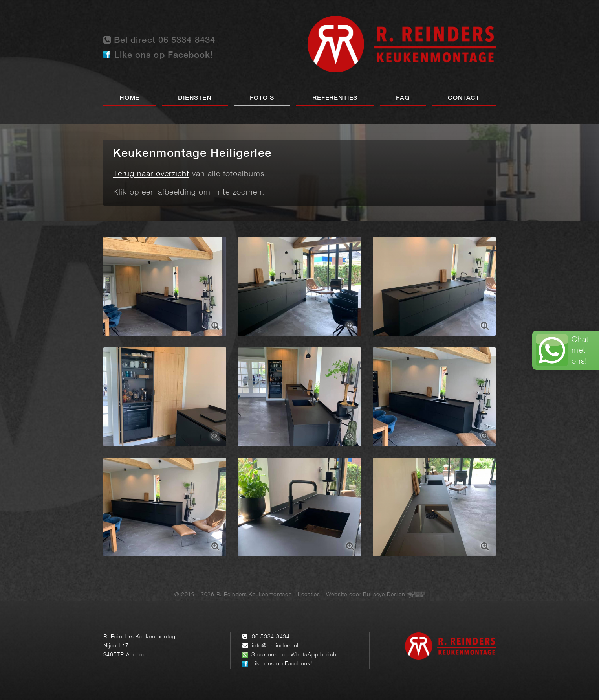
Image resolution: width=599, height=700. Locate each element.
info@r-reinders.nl (275, 646)
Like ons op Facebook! (164, 55)
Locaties (309, 595)
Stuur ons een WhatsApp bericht (295, 655)
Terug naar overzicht (151, 174)
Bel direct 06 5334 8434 (159, 40)
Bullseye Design (384, 595)
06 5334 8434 (271, 637)
